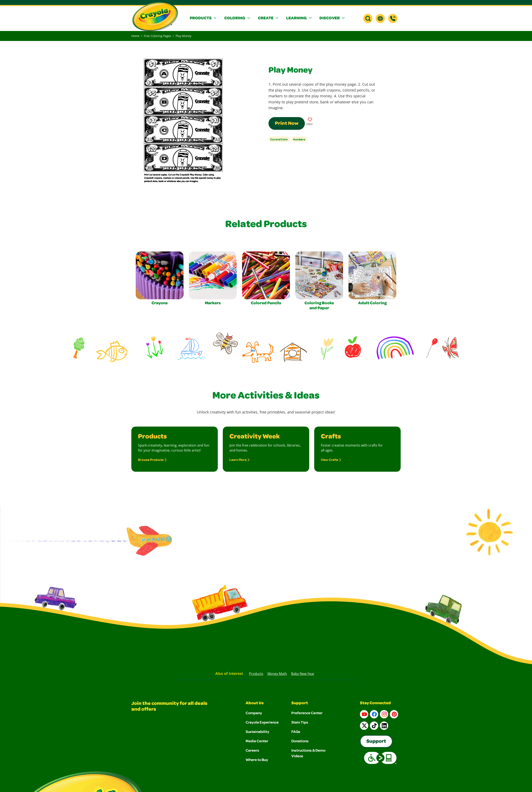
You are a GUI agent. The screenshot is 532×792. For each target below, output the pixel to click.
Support (300, 703)
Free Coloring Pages (158, 36)
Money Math (277, 674)
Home (135, 36)
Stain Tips (300, 722)
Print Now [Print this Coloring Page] (287, 124)
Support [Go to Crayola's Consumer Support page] (376, 742)
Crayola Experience (262, 722)
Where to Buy (257, 760)
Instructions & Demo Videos (308, 753)
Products (256, 674)
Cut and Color (279, 139)
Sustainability (257, 731)
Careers (252, 750)
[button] (204, 19)
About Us (255, 703)
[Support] (393, 19)
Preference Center (307, 713)
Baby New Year (303, 674)
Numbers (299, 139)
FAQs (296, 731)
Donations (300, 741)
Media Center (257, 741)
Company (254, 713)
